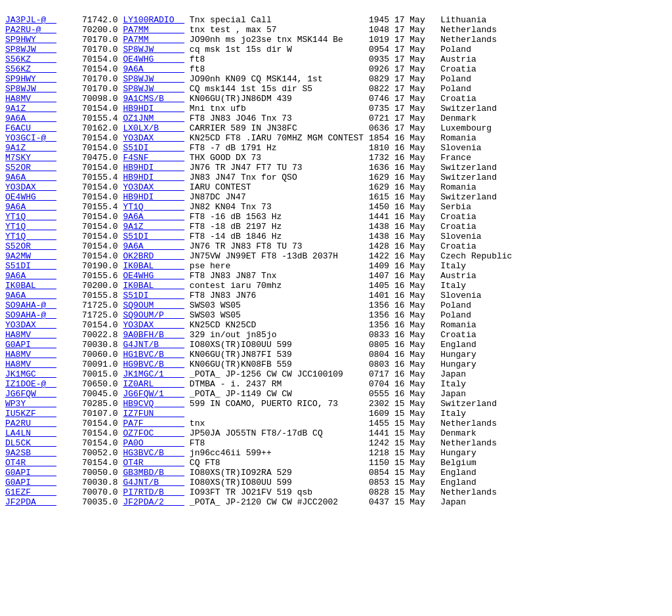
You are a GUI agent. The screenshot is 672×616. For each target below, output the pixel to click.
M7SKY (31, 188)
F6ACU (31, 153)
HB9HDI (154, 129)
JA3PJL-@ (31, 23)
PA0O (154, 531)
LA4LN (31, 519)
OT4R (31, 554)
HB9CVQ (154, 483)
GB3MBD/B (154, 566)
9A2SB (31, 543)
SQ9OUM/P (154, 377)
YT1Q (154, 247)
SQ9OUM (154, 365)
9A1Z (31, 129)
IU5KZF (31, 495)
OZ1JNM (154, 141)
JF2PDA (31, 602)
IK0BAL (154, 318)
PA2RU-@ (31, 35)
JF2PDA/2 (154, 602)
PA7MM (154, 35)
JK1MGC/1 (154, 448)
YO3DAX (154, 165)
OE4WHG (154, 70)
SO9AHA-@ (31, 365)
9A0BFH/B (154, 401)
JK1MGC (31, 448)
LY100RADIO (154, 23)
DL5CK (31, 531)
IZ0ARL (154, 460)
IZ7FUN (154, 495)
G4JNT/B (154, 413)
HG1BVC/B (154, 424)
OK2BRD (154, 306)
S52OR (31, 200)
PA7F (154, 507)
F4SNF (154, 188)
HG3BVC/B (154, 543)
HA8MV (31, 117)
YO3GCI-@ (31, 165)
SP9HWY (31, 47)
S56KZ (31, 70)
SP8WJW (31, 58)
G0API (31, 413)
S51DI (154, 176)
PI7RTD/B (154, 590)
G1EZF (31, 590)
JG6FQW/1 (154, 472)
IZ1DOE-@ (31, 460)
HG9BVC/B (154, 436)
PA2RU (31, 507)
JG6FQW (31, 472)
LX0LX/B (154, 153)
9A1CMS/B (154, 117)
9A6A (154, 82)
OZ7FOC (154, 519)
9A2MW (31, 306)
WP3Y (31, 483)
